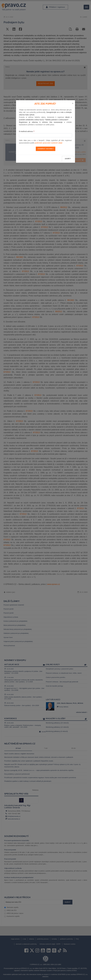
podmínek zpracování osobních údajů (49, 143)
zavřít (68, 159)
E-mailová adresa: (27, 131)
